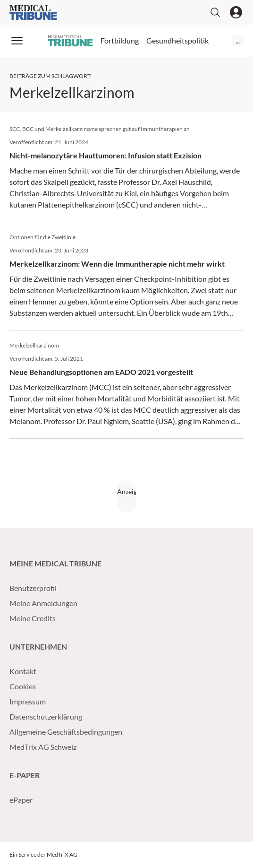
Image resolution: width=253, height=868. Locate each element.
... (238, 40)
